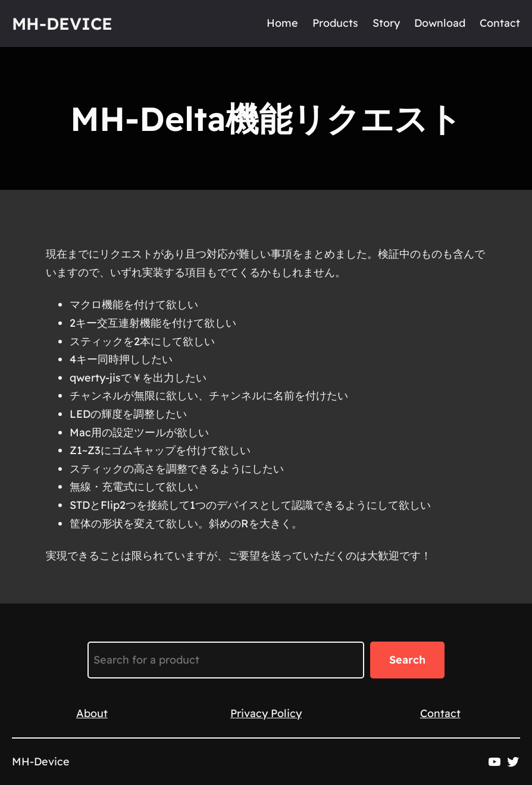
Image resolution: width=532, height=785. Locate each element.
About (92, 713)
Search (407, 660)
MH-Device (62, 24)
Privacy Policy (266, 713)
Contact (440, 713)
